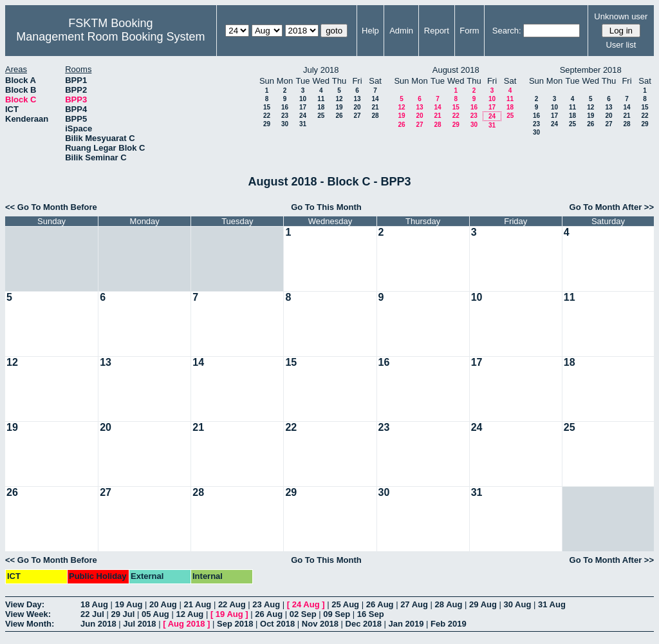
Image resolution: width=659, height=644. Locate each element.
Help (370, 31)
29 (267, 124)
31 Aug (552, 604)
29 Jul (123, 614)
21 (375, 107)
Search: (507, 31)
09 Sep (337, 614)
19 (339, 107)
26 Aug (380, 604)
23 (285, 116)
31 (303, 124)
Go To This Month (326, 207)
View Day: (25, 604)
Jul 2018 (139, 624)
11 (321, 99)
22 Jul (92, 614)
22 (267, 116)
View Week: (28, 614)
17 (303, 107)
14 (375, 99)
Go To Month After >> (612, 207)
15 (267, 107)
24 (303, 116)
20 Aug (163, 604)
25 (321, 116)
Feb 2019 (449, 624)
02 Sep (303, 614)
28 (375, 116)
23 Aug (266, 604)
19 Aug (128, 604)
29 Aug (483, 604)
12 (339, 99)
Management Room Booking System (110, 37)
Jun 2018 (98, 624)
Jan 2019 (406, 624)
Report (437, 31)
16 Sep (371, 614)
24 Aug (306, 604)
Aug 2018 (187, 624)
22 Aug (232, 604)
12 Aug (190, 614)
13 (357, 99)
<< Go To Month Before (51, 207)
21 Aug (197, 604)
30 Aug (518, 604)
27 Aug (414, 604)
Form (469, 31)
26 (339, 116)
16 (285, 107)
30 (285, 124)
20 (357, 107)
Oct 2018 (277, 624)
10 (303, 99)
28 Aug (449, 604)
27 (357, 116)
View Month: (30, 624)
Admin (401, 31)
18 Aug (94, 604)
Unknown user (621, 16)
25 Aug (345, 604)
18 (321, 107)
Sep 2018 (235, 624)
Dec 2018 (364, 624)
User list (621, 45)
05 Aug (155, 614)
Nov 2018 (320, 624)
